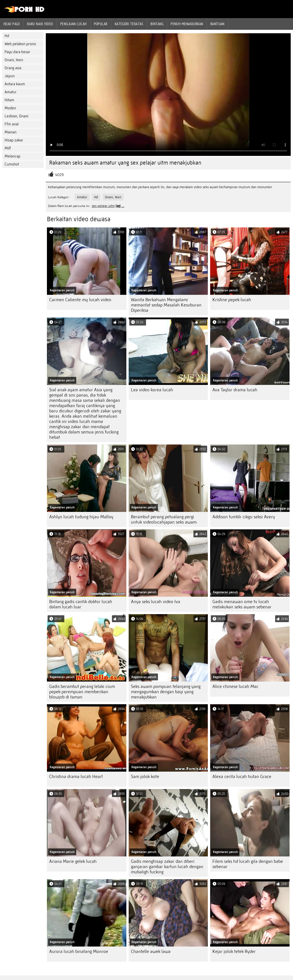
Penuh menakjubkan (187, 24)
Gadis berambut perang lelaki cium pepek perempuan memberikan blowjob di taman (82, 692)
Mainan (11, 132)
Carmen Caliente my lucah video (80, 300)
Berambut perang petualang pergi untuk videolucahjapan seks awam (164, 519)
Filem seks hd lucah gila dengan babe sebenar (248, 864)
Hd (7, 36)
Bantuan (217, 24)
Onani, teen (14, 60)
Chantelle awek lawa (151, 951)
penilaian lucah (73, 24)
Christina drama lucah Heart (76, 777)
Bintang (157, 24)
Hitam (9, 100)
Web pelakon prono (20, 44)
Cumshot (12, 164)
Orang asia (13, 68)
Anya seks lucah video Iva (156, 602)
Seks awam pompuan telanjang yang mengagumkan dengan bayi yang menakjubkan (166, 692)
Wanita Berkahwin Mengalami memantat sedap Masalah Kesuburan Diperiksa (166, 305)
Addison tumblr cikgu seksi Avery (244, 517)
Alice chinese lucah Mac (235, 686)
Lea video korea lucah (152, 390)
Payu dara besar (17, 52)
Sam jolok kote (145, 777)
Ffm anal (12, 124)
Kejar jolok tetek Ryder (234, 951)
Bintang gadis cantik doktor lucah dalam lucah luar (81, 604)
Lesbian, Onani (16, 116)
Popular (101, 24)
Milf (8, 148)
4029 (59, 175)
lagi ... (120, 206)
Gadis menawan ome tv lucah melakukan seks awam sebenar (242, 604)
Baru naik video (40, 24)
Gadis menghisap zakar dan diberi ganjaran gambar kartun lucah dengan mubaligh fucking (167, 867)
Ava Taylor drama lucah (235, 390)
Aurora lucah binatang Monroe (79, 951)
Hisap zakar (14, 140)
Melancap (12, 156)
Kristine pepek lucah (232, 300)
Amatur (11, 92)
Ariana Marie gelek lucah (73, 861)
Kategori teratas (129, 24)
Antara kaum (15, 84)
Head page (12, 24)
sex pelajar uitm (103, 206)
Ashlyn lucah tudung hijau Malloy (81, 517)
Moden (10, 108)
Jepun (10, 76)
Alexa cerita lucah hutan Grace (242, 777)
